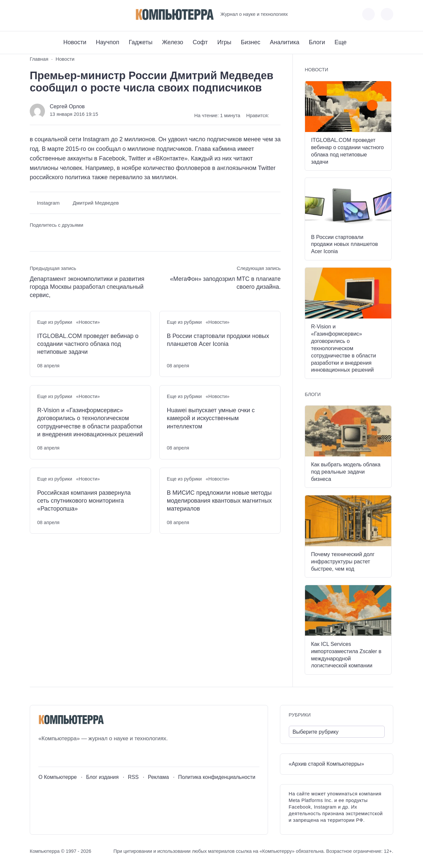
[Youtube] (47, 14)
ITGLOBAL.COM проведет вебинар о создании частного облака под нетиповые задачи (88, 344)
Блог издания (102, 777)
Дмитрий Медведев (96, 203)
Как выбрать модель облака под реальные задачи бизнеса (346, 472)
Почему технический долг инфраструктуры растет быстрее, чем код (343, 561)
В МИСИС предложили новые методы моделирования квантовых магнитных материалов (219, 501)
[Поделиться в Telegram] (47, 238)
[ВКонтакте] (35, 14)
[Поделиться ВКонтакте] (35, 238)
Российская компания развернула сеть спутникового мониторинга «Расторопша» (84, 501)
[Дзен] (71, 14)
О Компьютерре (58, 777)
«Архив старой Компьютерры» (327, 764)
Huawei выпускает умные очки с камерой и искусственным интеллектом (211, 418)
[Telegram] (59, 14)
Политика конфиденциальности (217, 777)
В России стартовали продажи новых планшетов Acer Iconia (218, 340)
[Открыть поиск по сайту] (387, 14)
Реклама (159, 777)
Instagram (48, 203)
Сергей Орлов (67, 106)
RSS (133, 777)
